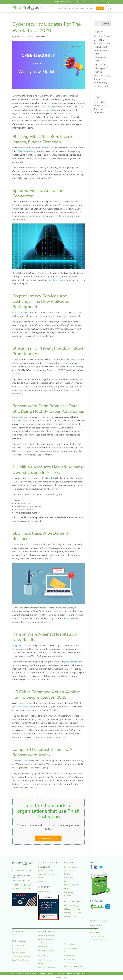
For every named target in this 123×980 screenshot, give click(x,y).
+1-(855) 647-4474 (58, 2)
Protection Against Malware (74, 967)
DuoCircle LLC (20, 870)
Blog (66, 888)
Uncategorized (101, 86)
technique (46, 148)
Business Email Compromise (100, 936)
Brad (17, 37)
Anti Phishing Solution (46, 939)
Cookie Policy (100, 106)
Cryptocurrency (20, 312)
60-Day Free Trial (48, 838)
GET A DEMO (90, 8)
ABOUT (82, 8)
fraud (71, 363)
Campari (27, 761)
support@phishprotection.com (79, 2)
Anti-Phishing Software (46, 950)
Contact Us (98, 2)
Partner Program (71, 885)
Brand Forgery (95, 932)
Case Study (69, 878)
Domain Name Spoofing (98, 940)
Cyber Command (24, 707)
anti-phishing (48, 106)
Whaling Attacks (70, 956)
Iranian (16, 209)
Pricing (67, 874)
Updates (68, 895)
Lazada (50, 478)
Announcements (40, 37)
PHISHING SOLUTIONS (64, 8)
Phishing (98, 68)
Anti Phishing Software (46, 936)
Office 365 (99, 65)
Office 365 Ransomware (46, 967)
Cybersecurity (101, 58)
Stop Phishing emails (19, 953)
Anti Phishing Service (45, 943)
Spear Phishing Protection (21, 960)
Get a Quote (69, 871)
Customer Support (46, 871)
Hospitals (17, 645)
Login (108, 2)
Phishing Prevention (19, 945)
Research (17, 421)
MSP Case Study (45, 891)
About (67, 881)
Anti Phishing (43, 947)
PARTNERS (75, 8)
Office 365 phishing (26, 151)
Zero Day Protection (71, 963)
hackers (66, 618)
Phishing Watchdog (72, 909)
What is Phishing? (72, 905)
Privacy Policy (100, 102)
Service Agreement (66, 973)
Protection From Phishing (21, 949)
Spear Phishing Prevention (21, 956)
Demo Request (70, 867)
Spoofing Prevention (97, 929)
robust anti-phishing (57, 280)
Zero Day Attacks (70, 959)
